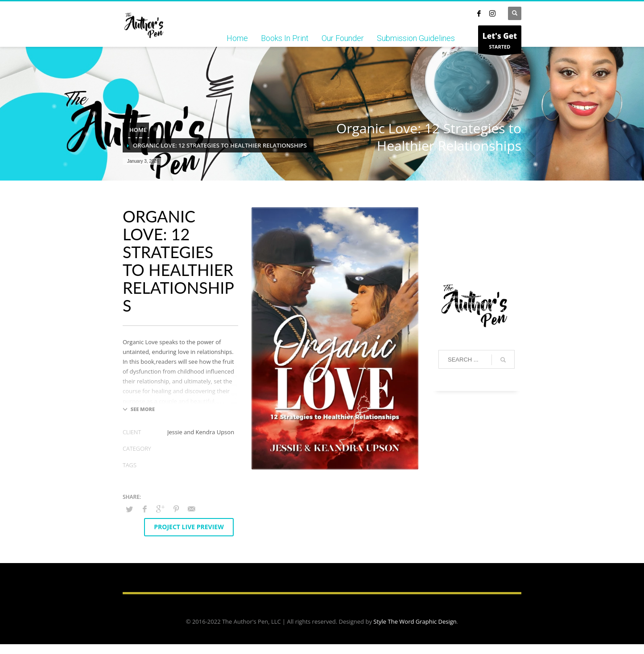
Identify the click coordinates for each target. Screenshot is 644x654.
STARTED (500, 42)
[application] (477, 238)
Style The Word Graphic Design (415, 621)
